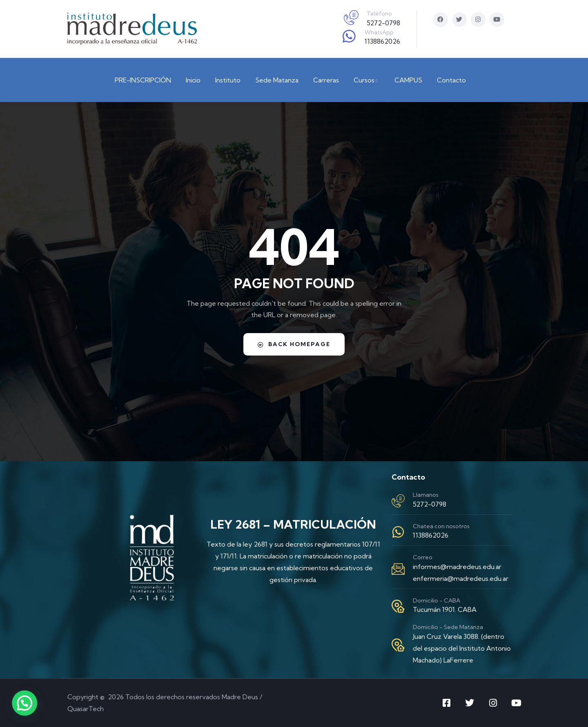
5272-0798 (383, 23)
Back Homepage (294, 344)
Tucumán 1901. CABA (445, 609)
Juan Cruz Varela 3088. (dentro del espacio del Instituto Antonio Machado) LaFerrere (462, 648)
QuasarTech (86, 709)
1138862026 (382, 41)
